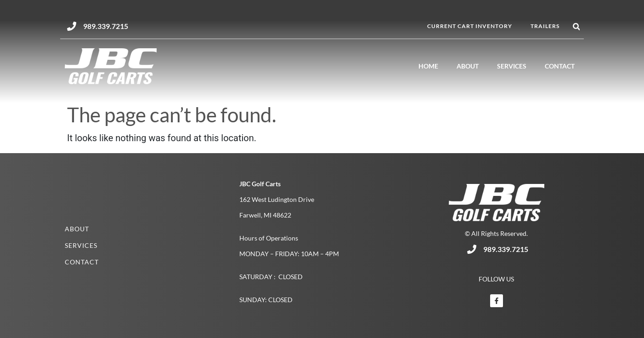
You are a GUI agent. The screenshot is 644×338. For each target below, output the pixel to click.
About (468, 66)
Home (428, 66)
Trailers (545, 26)
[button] (576, 27)
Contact (560, 66)
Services (512, 66)
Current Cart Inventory (470, 26)
